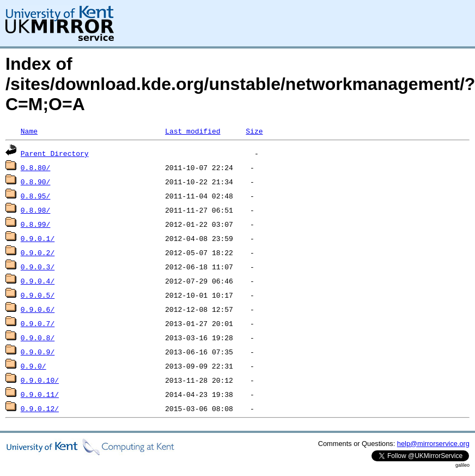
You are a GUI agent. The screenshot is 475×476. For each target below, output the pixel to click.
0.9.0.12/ (40, 408)
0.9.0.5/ (38, 295)
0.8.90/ (36, 182)
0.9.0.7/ (38, 323)
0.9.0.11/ (40, 394)
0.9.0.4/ (38, 281)
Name (29, 131)
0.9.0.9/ (38, 352)
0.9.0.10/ (40, 380)
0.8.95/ (36, 196)
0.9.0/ (34, 366)
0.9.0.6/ (38, 309)
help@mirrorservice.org (433, 444)
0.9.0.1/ (38, 238)
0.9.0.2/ (38, 252)
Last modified (193, 131)
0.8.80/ (36, 167)
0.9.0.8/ (38, 338)
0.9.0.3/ (38, 267)
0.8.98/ (36, 210)
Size (254, 131)
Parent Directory (55, 153)
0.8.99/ (36, 224)
